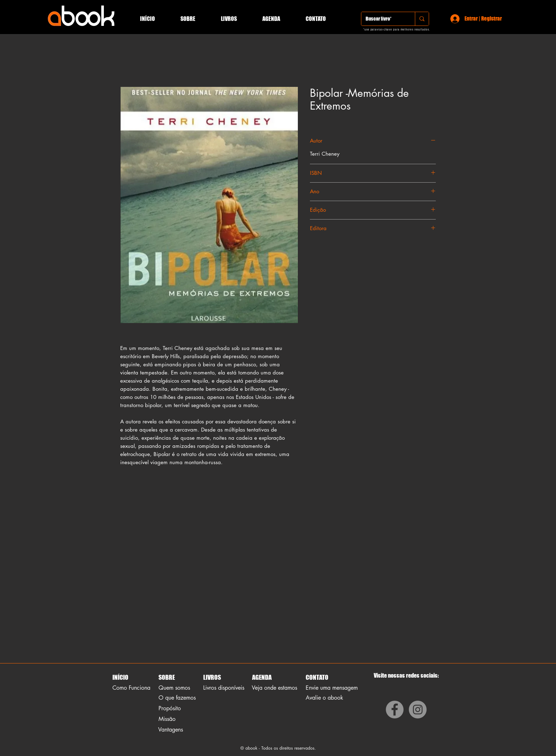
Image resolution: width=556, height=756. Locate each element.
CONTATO (317, 677)
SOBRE (167, 677)
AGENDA (261, 677)
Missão (167, 719)
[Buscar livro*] (383, 19)
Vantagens (171, 730)
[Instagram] (418, 710)
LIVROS (212, 677)
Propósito (170, 708)
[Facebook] (395, 710)
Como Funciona (131, 688)
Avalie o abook (324, 698)
